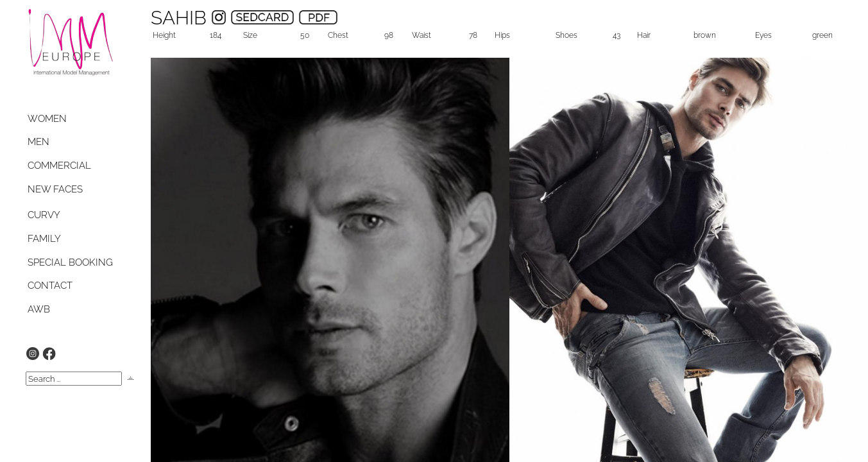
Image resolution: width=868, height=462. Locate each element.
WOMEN (47, 119)
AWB (39, 309)
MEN (38, 142)
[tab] (59, 119)
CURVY (44, 215)
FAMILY (44, 239)
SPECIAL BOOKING (70, 262)
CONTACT (50, 286)
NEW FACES (55, 189)
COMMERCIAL (59, 166)
